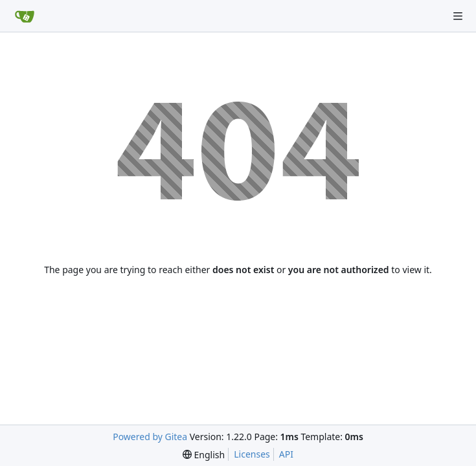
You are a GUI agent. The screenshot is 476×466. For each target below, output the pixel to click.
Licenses (252, 454)
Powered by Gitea (150, 437)
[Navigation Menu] (458, 16)
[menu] (204, 455)
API (286, 454)
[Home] (25, 16)
